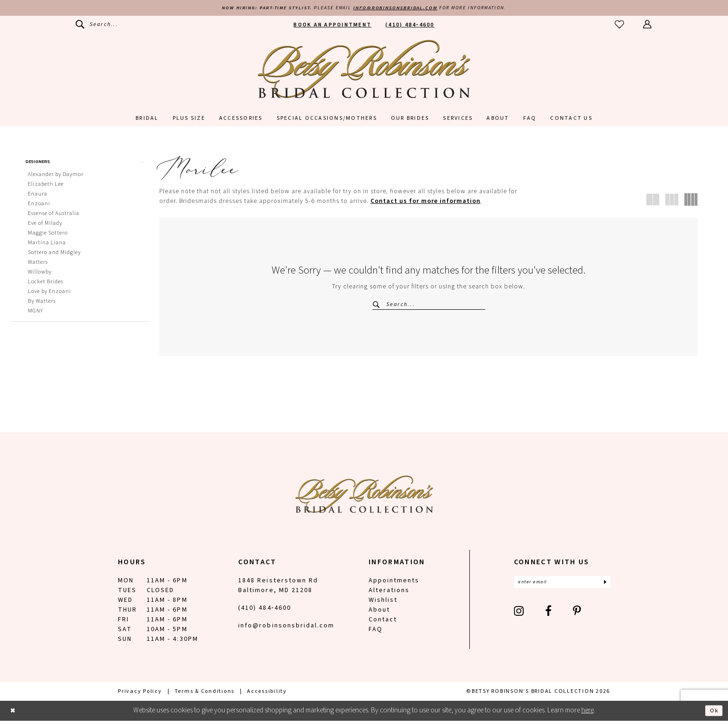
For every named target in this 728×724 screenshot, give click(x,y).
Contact (383, 623)
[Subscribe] (604, 587)
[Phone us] (410, 26)
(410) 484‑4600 (265, 612)
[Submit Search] (377, 306)
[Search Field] (429, 306)
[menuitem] (97, 26)
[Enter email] (562, 587)
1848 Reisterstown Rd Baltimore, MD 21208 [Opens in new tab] (278, 589)
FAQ (376, 633)
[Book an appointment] (332, 26)
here (588, 714)
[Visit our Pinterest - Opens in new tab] (577, 616)
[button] (648, 26)
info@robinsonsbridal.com (400, 9)
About (379, 613)
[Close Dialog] (14, 714)
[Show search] (97, 26)
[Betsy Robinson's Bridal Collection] (364, 70)
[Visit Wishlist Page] (620, 26)
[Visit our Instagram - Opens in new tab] (519, 616)
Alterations (389, 594)
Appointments (394, 584)
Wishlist (383, 604)
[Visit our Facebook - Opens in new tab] (549, 616)
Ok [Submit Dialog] (713, 714)
